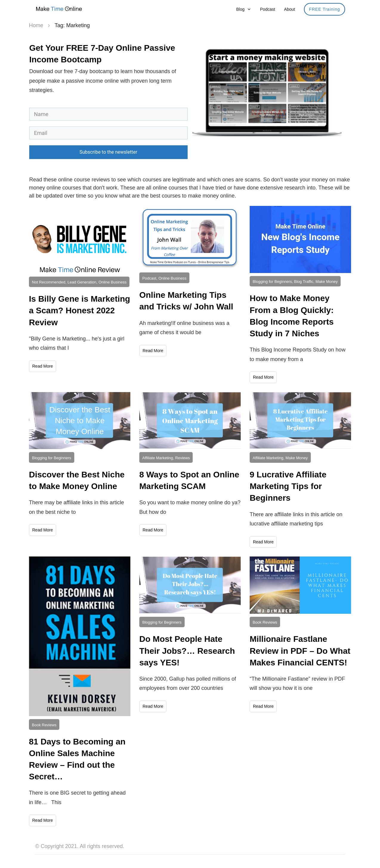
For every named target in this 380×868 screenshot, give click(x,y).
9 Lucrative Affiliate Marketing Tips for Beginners (288, 486)
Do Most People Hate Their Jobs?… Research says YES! (187, 651)
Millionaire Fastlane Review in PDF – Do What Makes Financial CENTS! (300, 651)
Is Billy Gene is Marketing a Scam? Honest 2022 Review (79, 310)
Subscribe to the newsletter (108, 152)
